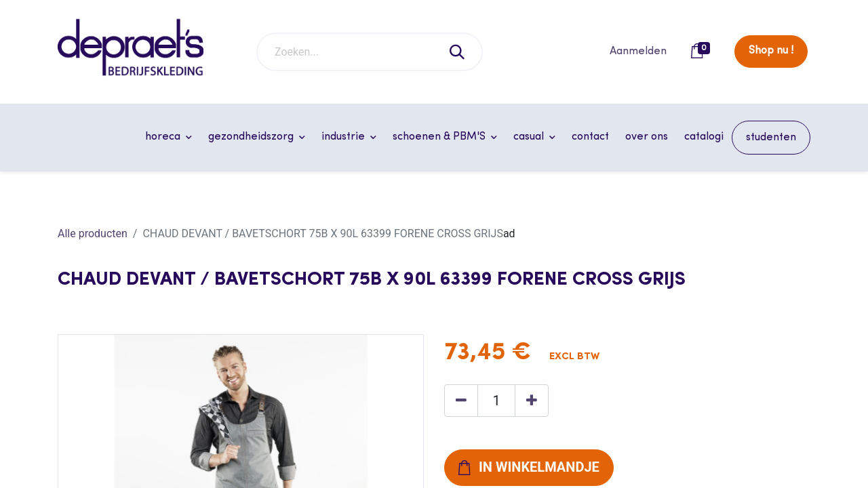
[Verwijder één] (461, 401)
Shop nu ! (771, 51)
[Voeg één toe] (532, 401)
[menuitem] (590, 137)
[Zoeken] (458, 52)
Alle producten (93, 233)
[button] (529, 468)
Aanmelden (638, 52)
